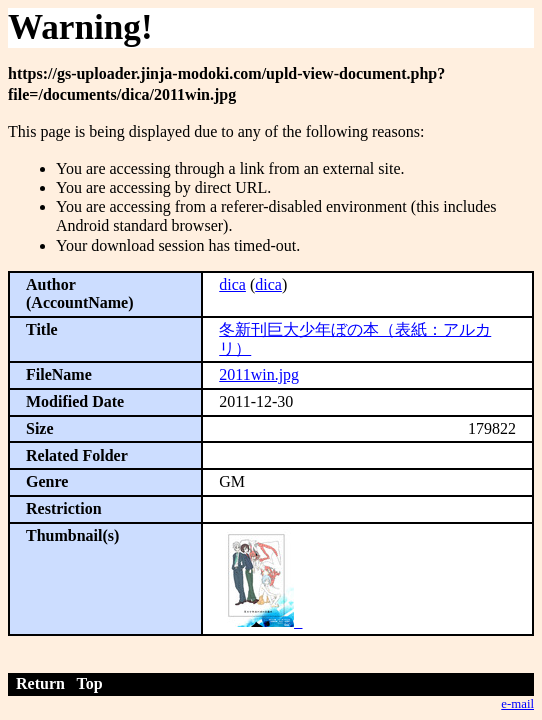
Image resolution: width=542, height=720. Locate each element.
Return (40, 683)
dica (232, 284)
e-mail (517, 704)
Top (90, 683)
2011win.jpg (259, 374)
